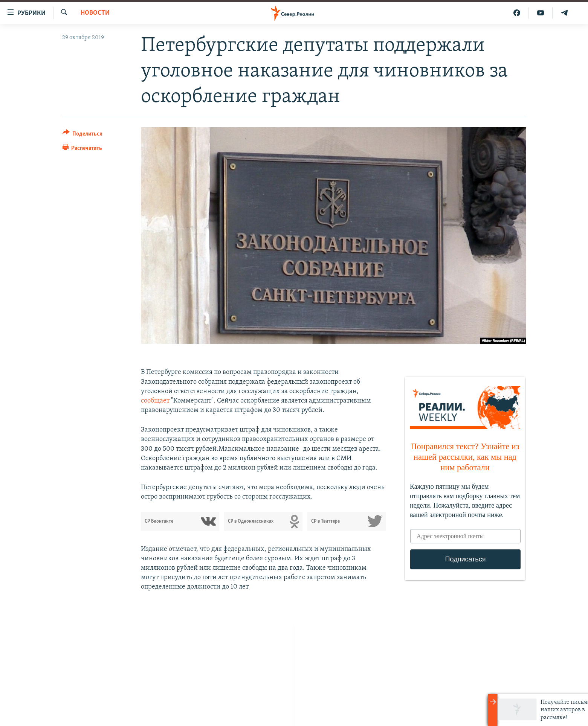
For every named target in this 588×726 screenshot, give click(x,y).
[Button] (83, 135)
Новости (95, 13)
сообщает (155, 401)
